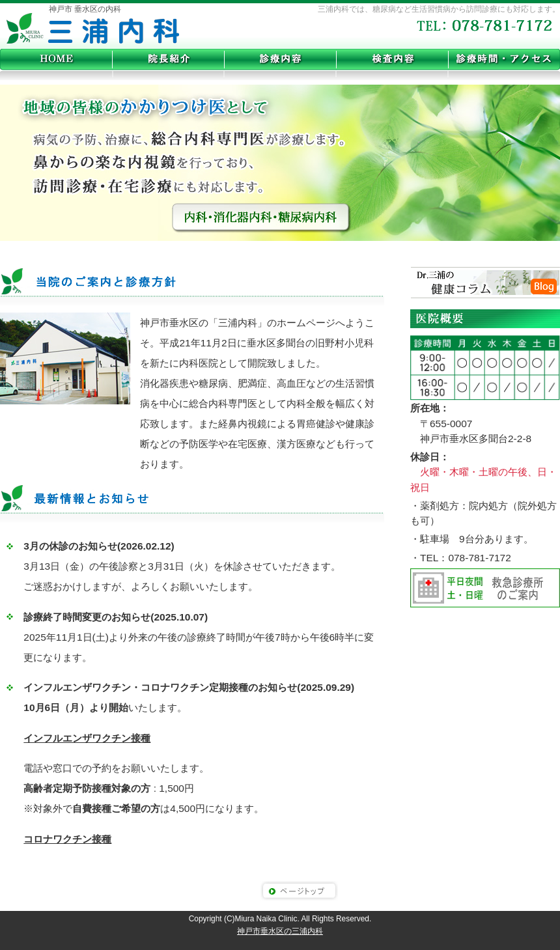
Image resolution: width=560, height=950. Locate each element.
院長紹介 (168, 59)
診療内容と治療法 (280, 59)
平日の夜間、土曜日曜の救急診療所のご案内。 (485, 588)
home (56, 59)
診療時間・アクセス (504, 59)
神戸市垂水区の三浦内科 (93, 29)
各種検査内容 (392, 59)
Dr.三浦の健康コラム (485, 283)
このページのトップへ (299, 891)
